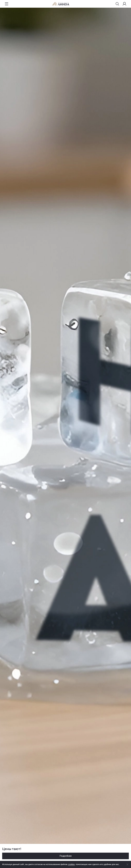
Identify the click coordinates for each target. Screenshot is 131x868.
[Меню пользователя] (124, 4)
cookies (71, 864)
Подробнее (66, 856)
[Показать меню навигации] (7, 4)
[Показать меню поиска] (117, 4)
